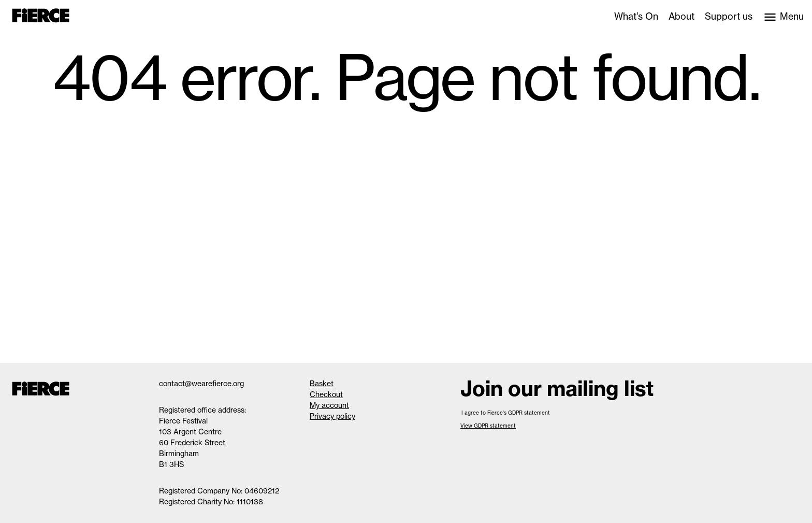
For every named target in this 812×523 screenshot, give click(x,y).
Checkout (326, 394)
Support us (729, 17)
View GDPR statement (488, 426)
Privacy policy (332, 416)
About (682, 17)
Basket (322, 384)
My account (329, 405)
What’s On (636, 17)
